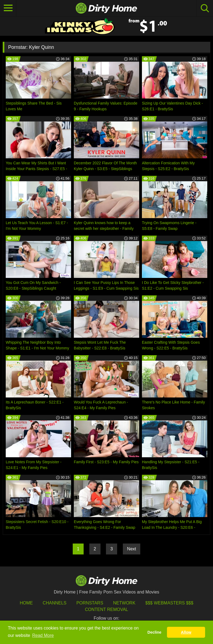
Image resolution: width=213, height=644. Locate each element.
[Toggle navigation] (8, 8)
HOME (26, 603)
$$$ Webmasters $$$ (169, 603)
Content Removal (107, 609)
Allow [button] (186, 632)
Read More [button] (43, 635)
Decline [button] (154, 632)
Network (124, 603)
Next (132, 549)
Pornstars (90, 603)
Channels (55, 603)
